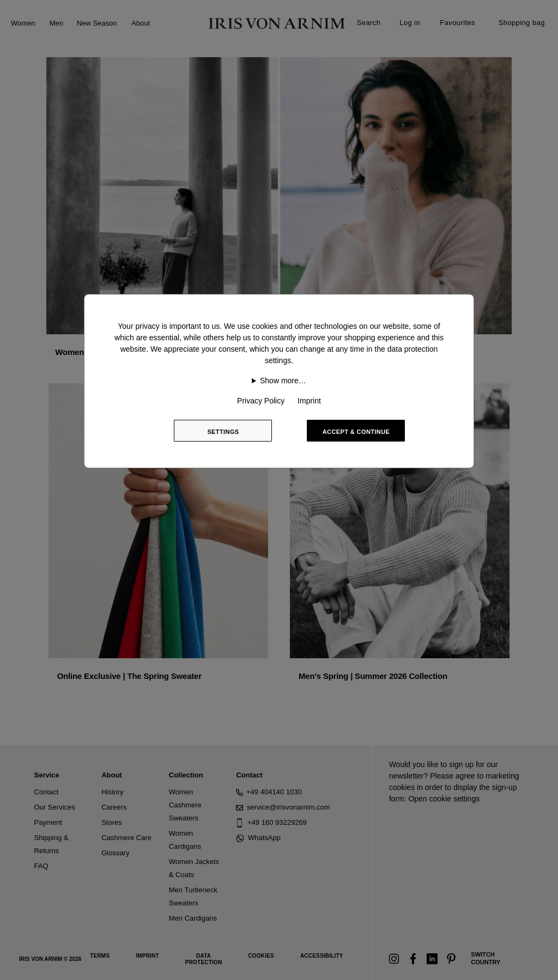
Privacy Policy (261, 401)
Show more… (283, 381)
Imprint (309, 401)
